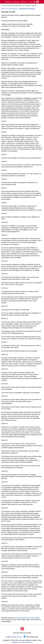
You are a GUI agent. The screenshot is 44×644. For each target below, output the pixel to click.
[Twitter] (25, 637)
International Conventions (27, 9)
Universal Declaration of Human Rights (27, 618)
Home (3, 9)
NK (29, 2)
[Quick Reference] (32, 2)
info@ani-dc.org (16, 637)
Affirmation (9, 2)
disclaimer (29, 642)
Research (24, 2)
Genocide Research (12, 9)
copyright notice (17, 642)
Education (16, 2)
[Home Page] (35, 2)
